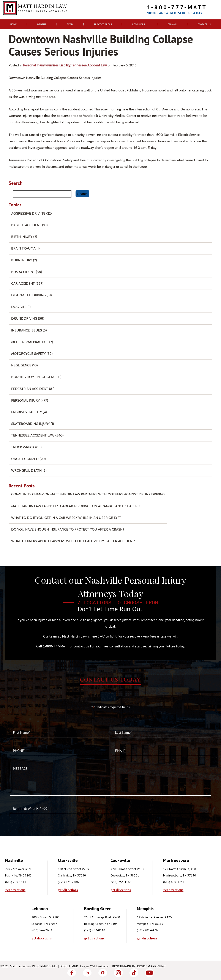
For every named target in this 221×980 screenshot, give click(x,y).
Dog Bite (19, 307)
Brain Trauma (23, 248)
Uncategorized (25, 459)
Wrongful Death (26, 470)
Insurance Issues (27, 330)
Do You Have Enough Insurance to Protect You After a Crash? (68, 529)
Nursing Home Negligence (34, 377)
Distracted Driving (28, 295)
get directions (15, 890)
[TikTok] (134, 973)
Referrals (49, 966)
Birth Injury (22, 237)
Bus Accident (23, 272)
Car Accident (23, 283)
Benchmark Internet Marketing (139, 966)
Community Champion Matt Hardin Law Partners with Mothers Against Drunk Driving (88, 494)
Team (70, 24)
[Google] (103, 973)
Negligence (21, 365)
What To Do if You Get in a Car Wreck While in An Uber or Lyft (66, 518)
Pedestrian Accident (30, 389)
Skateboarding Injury (31, 424)
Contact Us (204, 24)
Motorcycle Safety (28, 354)
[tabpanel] (32, 874)
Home (13, 24)
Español (172, 24)
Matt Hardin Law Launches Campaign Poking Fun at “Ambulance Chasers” (76, 506)
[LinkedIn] (87, 973)
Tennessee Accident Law (89, 65)
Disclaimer (69, 966)
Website (42, 24)
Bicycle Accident (26, 225)
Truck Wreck (23, 447)
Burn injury (22, 260)
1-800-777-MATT (177, 7)
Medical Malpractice (30, 342)
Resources (139, 24)
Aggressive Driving (28, 213)
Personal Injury (34, 65)
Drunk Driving (24, 318)
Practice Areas (103, 24)
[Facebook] (72, 973)
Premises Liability (58, 65)
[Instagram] (118, 973)
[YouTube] (149, 973)
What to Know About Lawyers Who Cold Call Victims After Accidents (74, 541)
